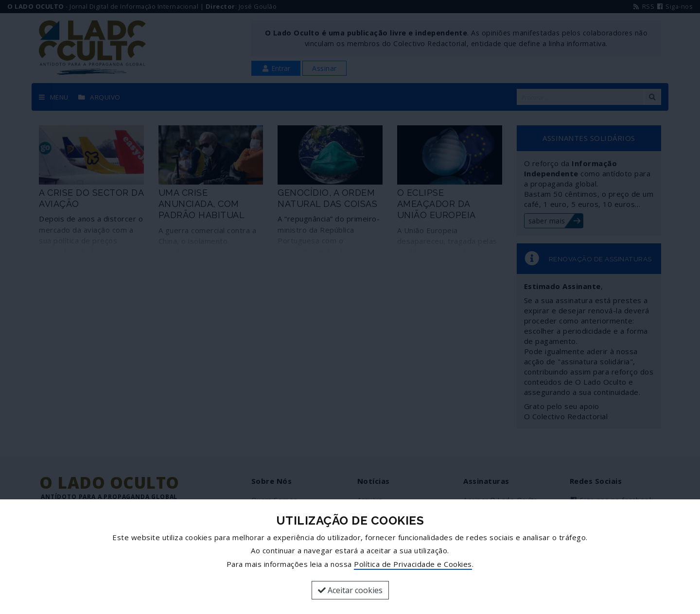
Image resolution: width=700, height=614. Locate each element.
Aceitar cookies (350, 590)
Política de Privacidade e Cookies (413, 564)
